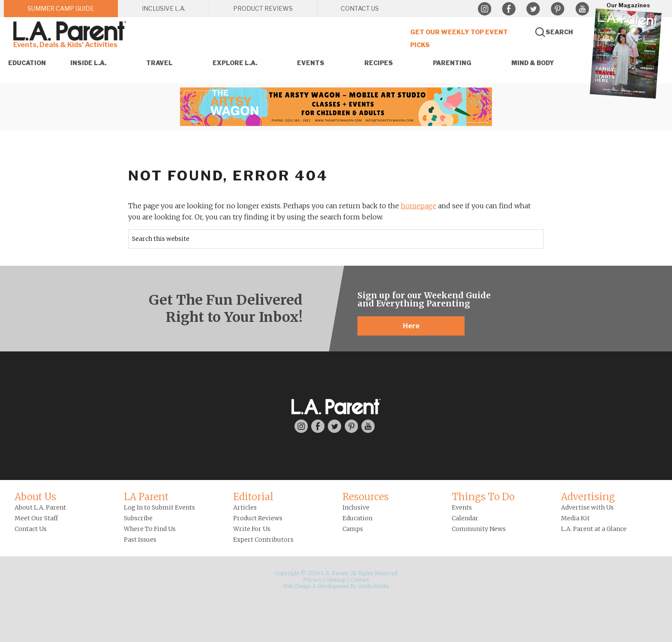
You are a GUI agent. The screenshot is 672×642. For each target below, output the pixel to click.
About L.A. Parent (40, 507)
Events (462, 507)
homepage (418, 206)
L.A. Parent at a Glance (594, 529)
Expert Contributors (263, 540)
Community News (479, 529)
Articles (245, 507)
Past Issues (140, 540)
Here (411, 326)
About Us (35, 497)
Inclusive (356, 507)
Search (559, 32)
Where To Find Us (150, 529)
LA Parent (146, 497)
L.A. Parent (71, 31)
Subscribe (138, 518)
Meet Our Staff (36, 518)
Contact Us (31, 529)
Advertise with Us (587, 507)
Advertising (588, 497)
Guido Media (373, 586)
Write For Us (252, 529)
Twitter (533, 9)
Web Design (297, 586)
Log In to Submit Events (159, 507)
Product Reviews (258, 518)
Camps (353, 529)
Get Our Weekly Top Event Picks (459, 38)
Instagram (484, 9)
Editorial (253, 497)
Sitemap (336, 580)
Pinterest (558, 9)
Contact (360, 580)
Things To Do (483, 497)
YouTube (582, 9)
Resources (366, 497)
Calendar (465, 518)
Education (357, 518)
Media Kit (575, 518)
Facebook (509, 9)
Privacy (312, 580)
